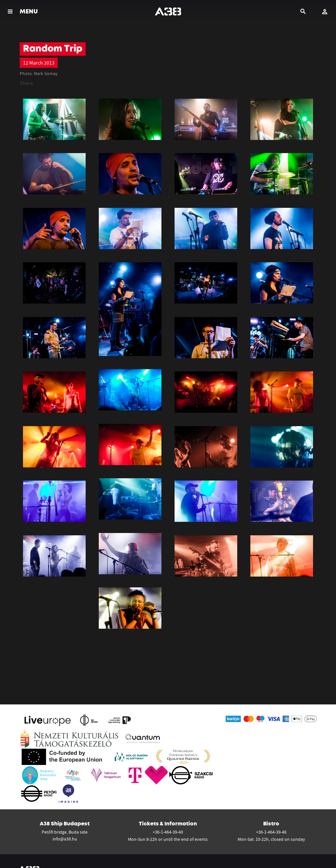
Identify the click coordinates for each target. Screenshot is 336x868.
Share (26, 83)
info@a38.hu (65, 839)
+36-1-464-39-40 (168, 832)
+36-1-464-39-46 (271, 832)
